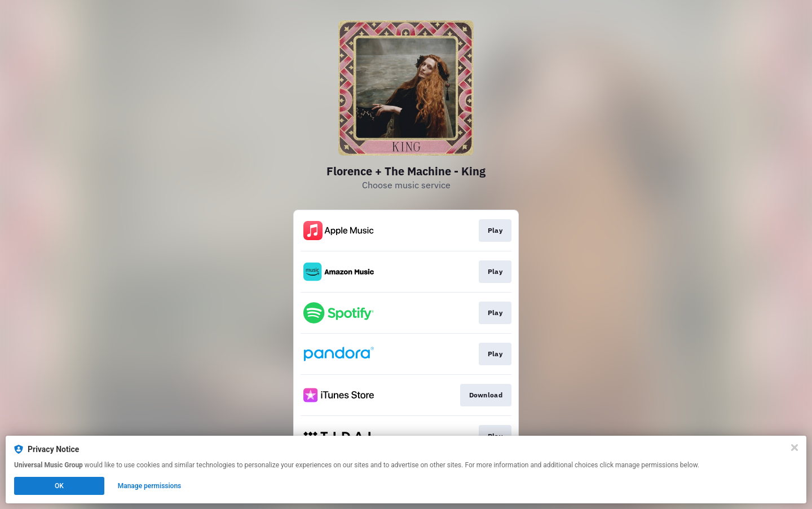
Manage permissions (150, 486)
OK (59, 486)
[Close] (795, 448)
